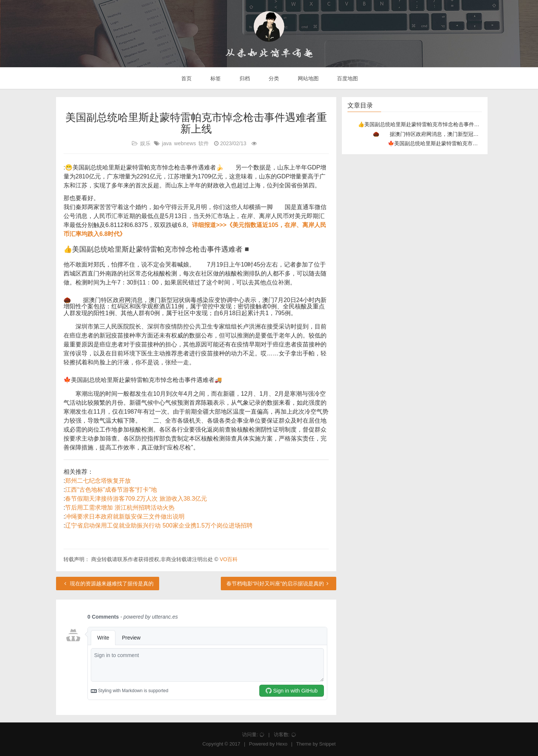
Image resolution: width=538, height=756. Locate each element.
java (167, 143)
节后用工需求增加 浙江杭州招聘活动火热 (120, 508)
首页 (186, 78)
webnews (185, 143)
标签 (215, 78)
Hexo (282, 744)
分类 (273, 78)
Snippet (327, 744)
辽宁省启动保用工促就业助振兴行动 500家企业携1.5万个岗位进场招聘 (159, 525)
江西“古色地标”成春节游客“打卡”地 (111, 490)
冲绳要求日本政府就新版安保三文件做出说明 (125, 517)
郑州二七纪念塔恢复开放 (98, 481)
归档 (244, 78)
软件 (204, 143)
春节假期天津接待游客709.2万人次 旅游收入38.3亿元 (136, 499)
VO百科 (229, 559)
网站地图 (307, 78)
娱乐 (145, 143)
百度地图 (347, 78)
